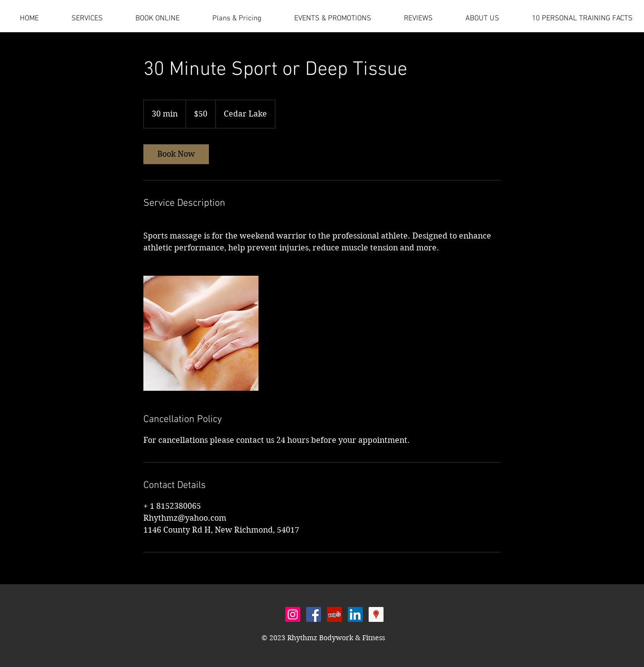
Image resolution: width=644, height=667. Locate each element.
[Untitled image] (201, 333)
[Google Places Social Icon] (376, 614)
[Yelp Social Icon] (334, 614)
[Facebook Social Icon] (314, 614)
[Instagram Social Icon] (293, 614)
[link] (176, 154)
